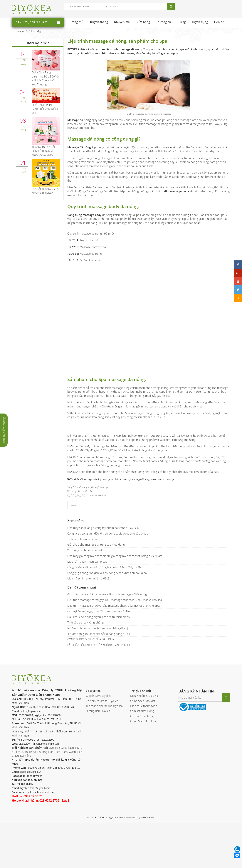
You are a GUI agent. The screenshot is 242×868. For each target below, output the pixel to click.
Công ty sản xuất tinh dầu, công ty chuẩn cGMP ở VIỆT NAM (104, 616)
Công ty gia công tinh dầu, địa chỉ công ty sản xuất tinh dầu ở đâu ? (109, 622)
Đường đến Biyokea (98, 760)
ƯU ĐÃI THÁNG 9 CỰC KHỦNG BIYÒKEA (46, 191)
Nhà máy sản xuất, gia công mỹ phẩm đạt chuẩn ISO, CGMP (104, 577)
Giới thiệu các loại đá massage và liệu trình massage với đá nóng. (107, 644)
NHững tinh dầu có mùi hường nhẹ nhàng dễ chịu (98, 677)
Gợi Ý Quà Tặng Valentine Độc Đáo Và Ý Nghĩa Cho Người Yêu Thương (45, 78)
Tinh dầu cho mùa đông (82, 588)
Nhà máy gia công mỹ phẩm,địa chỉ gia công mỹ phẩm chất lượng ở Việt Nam (115, 605)
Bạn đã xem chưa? (82, 637)
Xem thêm (75, 570)
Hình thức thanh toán (144, 755)
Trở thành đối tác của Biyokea (104, 755)
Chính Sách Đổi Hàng (143, 770)
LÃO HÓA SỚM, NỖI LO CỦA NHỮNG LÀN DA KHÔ (99, 694)
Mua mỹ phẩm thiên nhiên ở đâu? (88, 628)
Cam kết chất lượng (142, 760)
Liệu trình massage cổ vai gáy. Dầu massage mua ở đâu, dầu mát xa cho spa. (115, 649)
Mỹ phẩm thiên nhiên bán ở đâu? (88, 611)
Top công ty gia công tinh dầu (86, 599)
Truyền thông (99, 22)
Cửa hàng (143, 22)
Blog (183, 22)
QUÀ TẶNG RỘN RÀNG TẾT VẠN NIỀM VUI (45, 109)
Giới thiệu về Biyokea (99, 745)
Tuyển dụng (200, 22)
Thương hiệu (165, 22)
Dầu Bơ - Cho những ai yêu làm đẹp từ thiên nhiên (99, 666)
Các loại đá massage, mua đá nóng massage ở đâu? (99, 660)
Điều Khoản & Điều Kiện (145, 745)
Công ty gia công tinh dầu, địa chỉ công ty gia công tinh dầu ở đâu (108, 583)
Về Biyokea (93, 740)
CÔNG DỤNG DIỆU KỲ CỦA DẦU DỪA (91, 689)
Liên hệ (219, 22)
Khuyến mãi (122, 22)
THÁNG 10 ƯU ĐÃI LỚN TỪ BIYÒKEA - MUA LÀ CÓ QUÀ (43, 151)
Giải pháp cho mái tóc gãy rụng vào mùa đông (96, 594)
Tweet (73, 554)
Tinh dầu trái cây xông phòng (85, 672)
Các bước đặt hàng (142, 765)
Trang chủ (77, 22)
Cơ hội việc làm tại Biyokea (102, 750)
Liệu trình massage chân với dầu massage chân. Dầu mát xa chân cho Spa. (114, 655)
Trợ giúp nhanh (141, 740)
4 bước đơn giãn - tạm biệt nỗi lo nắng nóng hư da (99, 683)
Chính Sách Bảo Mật (143, 750)
